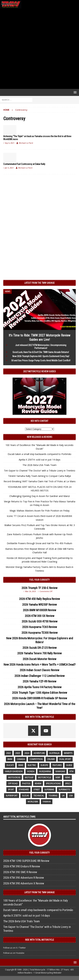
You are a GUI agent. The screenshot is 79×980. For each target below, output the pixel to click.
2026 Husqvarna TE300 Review (40, 633)
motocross (14, 777)
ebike (21, 765)
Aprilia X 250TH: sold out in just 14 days (40, 460)
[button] (75, 92)
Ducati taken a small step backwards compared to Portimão (39, 454)
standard (24, 790)
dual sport (65, 759)
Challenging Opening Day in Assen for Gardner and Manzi (39, 496)
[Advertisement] (39, 49)
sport (11, 790)
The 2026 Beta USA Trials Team (39, 465)
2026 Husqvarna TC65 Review (40, 627)
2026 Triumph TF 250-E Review (39, 588)
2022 (8, 753)
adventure (39, 753)
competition (36, 759)
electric (32, 765)
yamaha (47, 802)
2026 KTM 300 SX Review (40, 616)
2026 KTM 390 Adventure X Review (24, 883)
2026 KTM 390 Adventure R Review (24, 878)
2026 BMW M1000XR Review (39, 610)
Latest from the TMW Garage (39, 283)
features (57, 765)
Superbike (49, 790)
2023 (18, 753)
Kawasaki (60, 771)
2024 (27, 753)
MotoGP (29, 777)
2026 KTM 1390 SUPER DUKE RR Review (26, 861)
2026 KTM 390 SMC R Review (20, 872)
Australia (54, 753)
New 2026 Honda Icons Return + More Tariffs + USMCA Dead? (40, 665)
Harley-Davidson (14, 771)
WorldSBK (33, 802)
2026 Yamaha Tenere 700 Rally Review (39, 653)
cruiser (51, 759)
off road (13, 783)
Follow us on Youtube (14, 953)
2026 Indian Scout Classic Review (39, 670)
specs (68, 783)
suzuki (25, 796)
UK (63, 796)
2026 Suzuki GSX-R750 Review (40, 621)
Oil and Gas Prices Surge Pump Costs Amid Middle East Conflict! (41, 360)
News (68, 777)
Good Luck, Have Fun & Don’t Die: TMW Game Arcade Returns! (41, 352)
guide (69, 765)
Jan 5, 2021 (9, 168)
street (37, 790)
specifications (53, 783)
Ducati (10, 765)
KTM (71, 771)
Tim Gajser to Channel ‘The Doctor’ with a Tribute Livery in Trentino (40, 471)
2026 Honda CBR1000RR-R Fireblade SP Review (40, 698)
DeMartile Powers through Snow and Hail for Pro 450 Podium (39, 543)
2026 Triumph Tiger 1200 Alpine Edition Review (40, 693)
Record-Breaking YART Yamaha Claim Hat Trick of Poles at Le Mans (40, 481)
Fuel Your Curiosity (39, 580)
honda (31, 771)
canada (21, 759)
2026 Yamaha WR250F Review (39, 605)
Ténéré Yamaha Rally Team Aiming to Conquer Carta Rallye (40, 476)
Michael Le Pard (26, 143)
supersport (12, 796)
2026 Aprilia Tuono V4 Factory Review (40, 687)
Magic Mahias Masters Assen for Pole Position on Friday (40, 511)
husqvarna (45, 771)
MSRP (58, 777)
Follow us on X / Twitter (15, 948)
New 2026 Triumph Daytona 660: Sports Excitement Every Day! (41, 356)
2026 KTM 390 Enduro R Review (22, 866)
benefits (68, 753)
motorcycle (44, 777)
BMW (10, 759)
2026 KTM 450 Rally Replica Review (39, 599)
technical (39, 796)
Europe (44, 765)
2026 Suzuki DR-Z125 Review (40, 648)
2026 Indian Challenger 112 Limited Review (40, 676)
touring (53, 796)
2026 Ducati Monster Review (39, 659)
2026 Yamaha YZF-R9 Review (39, 681)
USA (71, 796)
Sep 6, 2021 (10, 143)
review (38, 783)
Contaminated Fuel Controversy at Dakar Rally (24, 164)
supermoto (64, 790)
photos (26, 783)
